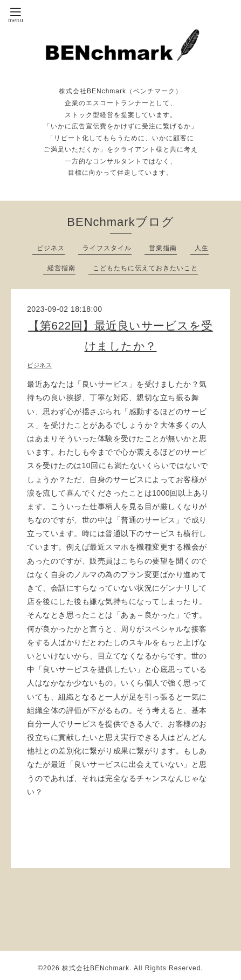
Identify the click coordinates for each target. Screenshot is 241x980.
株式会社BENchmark (96, 968)
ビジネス (51, 248)
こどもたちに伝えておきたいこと (145, 268)
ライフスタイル (107, 248)
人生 (202, 248)
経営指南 (61, 268)
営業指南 (163, 248)
